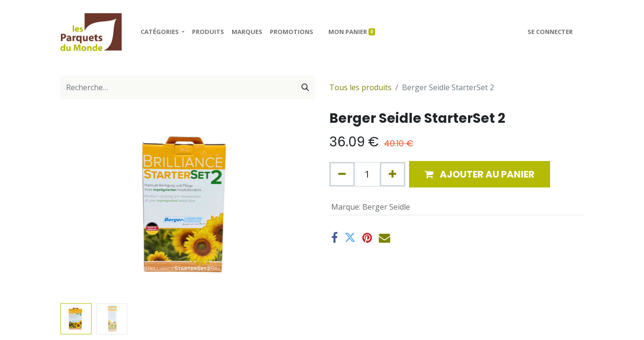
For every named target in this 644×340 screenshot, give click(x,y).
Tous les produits (360, 87)
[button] (480, 174)
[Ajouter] (393, 174)
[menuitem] (208, 32)
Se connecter (550, 32)
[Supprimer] (342, 174)
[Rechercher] (305, 87)
